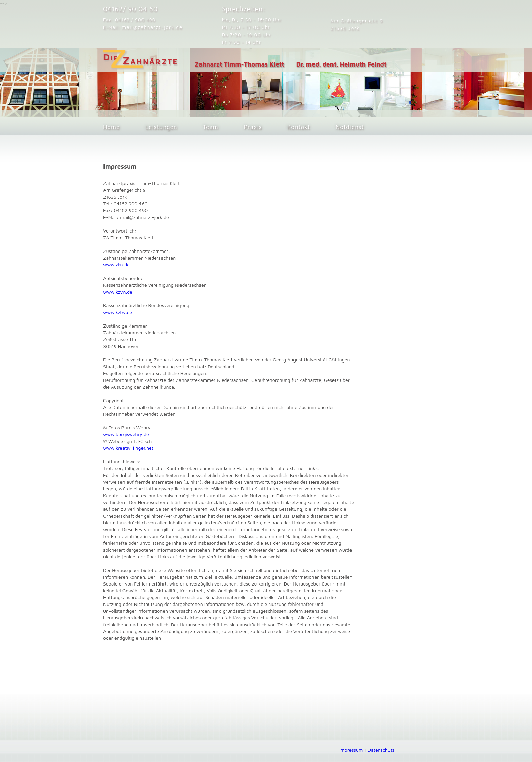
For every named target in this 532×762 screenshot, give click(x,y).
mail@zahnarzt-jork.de (152, 27)
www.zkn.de (116, 265)
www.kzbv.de (118, 312)
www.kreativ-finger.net (128, 448)
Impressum (351, 750)
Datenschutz (381, 750)
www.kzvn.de (118, 292)
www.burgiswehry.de (126, 434)
